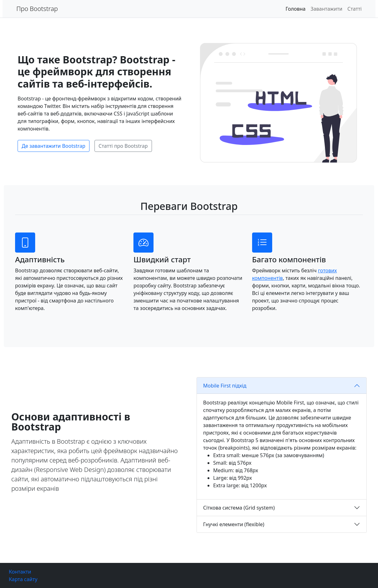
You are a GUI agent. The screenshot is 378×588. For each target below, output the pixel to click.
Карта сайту (23, 579)
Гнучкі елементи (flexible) (234, 524)
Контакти (20, 572)
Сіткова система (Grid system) (239, 508)
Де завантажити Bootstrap (54, 146)
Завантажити (326, 9)
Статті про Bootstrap (123, 146)
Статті (355, 9)
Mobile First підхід (225, 386)
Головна (296, 9)
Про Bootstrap (37, 9)
